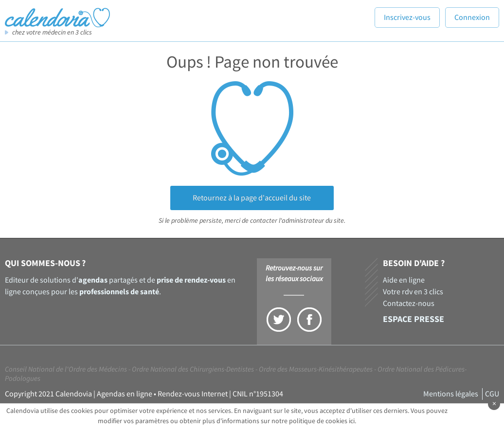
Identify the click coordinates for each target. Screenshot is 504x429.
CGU (492, 394)
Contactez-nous (409, 304)
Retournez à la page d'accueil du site (252, 198)
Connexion (472, 18)
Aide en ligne (404, 280)
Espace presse (414, 319)
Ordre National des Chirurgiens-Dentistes (193, 369)
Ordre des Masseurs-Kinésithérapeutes (316, 369)
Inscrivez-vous (407, 18)
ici (352, 421)
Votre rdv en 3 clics (413, 292)
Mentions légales (451, 394)
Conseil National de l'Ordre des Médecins (66, 369)
